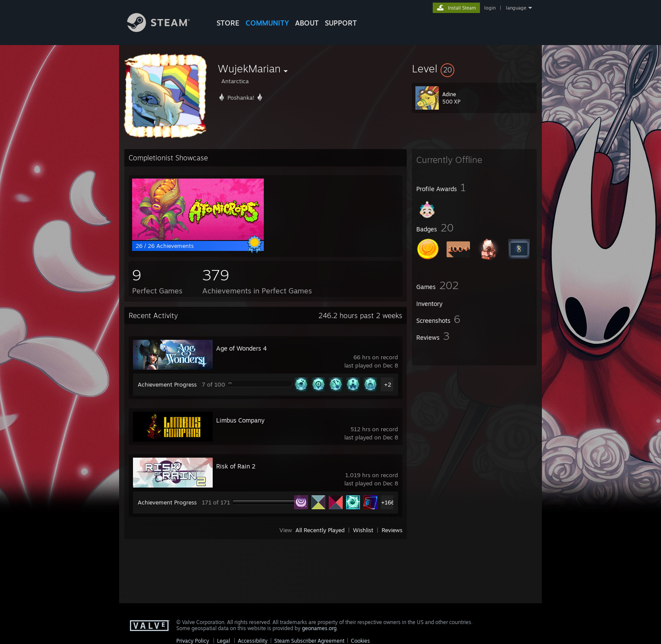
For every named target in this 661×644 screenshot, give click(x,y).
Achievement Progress (167, 384)
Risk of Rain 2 (236, 466)
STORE (228, 23)
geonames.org (319, 628)
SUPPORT (341, 23)
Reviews (392, 530)
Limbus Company (240, 420)
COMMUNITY (267, 23)
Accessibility (253, 641)
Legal (224, 641)
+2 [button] (388, 384)
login (490, 8)
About (307, 23)
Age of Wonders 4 (241, 348)
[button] (474, 68)
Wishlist (363, 530)
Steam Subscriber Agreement (309, 641)
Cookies (360, 641)
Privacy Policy (193, 641)
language (516, 8)
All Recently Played (320, 530)
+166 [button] (388, 502)
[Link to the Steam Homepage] (165, 30)
